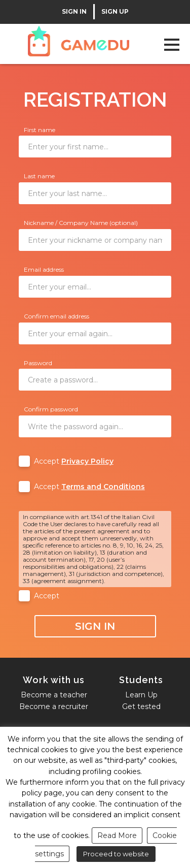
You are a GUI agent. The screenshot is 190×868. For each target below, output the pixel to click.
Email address (44, 269)
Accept (74, 461)
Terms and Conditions (103, 487)
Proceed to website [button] (116, 854)
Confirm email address (56, 316)
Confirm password (51, 409)
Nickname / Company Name (81, 223)
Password (38, 363)
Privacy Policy (87, 461)
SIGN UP (115, 12)
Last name (39, 176)
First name (40, 130)
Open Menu (172, 44)
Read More (117, 835)
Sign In (95, 626)
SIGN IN (74, 12)
